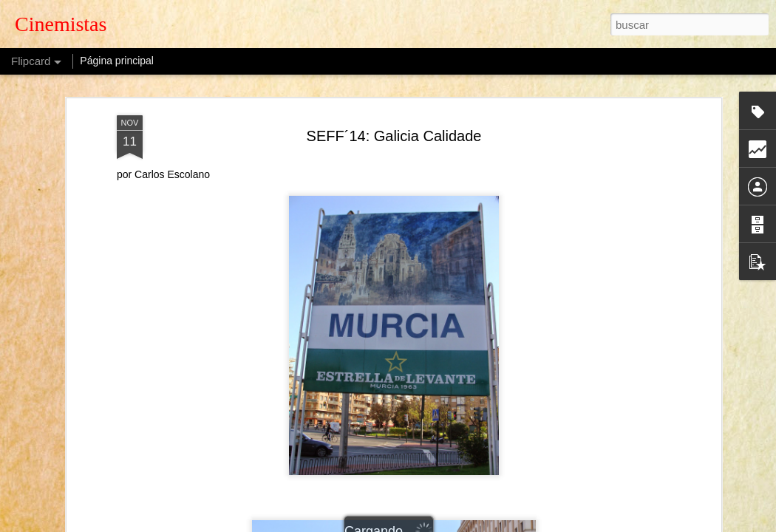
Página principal (117, 61)
